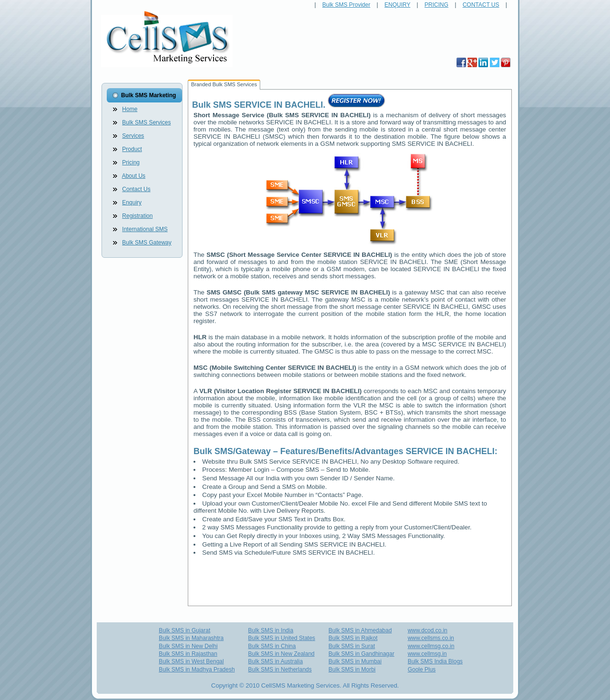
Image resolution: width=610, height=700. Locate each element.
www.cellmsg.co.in (431, 646)
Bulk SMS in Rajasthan (188, 654)
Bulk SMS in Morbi (352, 670)
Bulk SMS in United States (282, 638)
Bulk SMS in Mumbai (355, 661)
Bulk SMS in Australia (276, 661)
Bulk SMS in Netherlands (280, 670)
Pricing (131, 162)
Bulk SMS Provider (346, 5)
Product (132, 149)
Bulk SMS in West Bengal (191, 661)
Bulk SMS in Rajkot (353, 638)
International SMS (145, 229)
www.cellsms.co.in (431, 638)
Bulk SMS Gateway (147, 243)
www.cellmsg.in (427, 654)
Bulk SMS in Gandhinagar (361, 654)
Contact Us (136, 189)
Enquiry (132, 203)
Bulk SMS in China (272, 646)
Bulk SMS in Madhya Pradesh (197, 670)
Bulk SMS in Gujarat (184, 630)
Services (133, 136)
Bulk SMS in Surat (351, 646)
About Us (134, 176)
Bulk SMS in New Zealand (281, 654)
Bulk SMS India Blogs (435, 661)
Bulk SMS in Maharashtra (191, 638)
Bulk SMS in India (271, 630)
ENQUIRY (397, 5)
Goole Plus (422, 670)
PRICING (437, 5)
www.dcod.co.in (427, 630)
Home (130, 109)
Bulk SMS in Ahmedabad (360, 630)
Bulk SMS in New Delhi (188, 646)
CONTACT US (481, 5)
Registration (137, 216)
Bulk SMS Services (146, 122)
